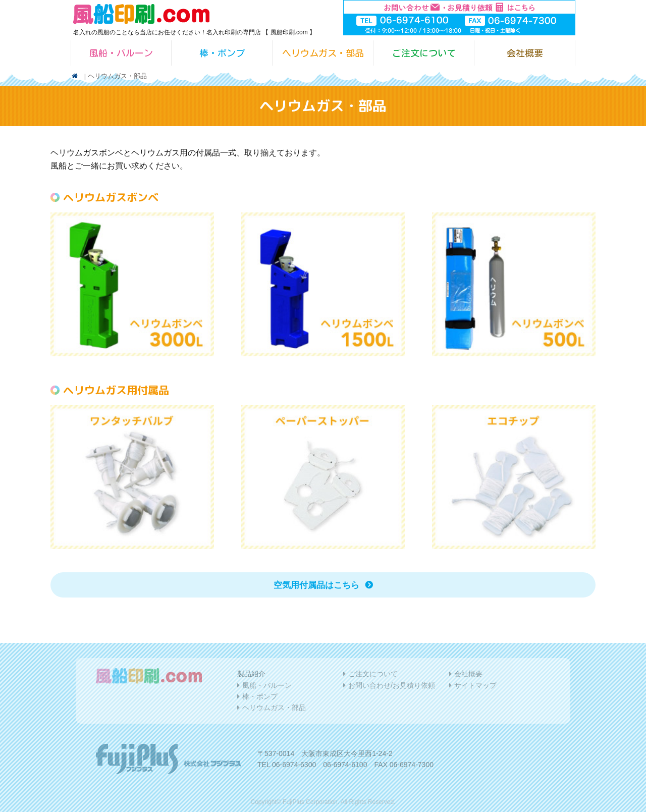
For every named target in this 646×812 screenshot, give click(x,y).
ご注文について (424, 53)
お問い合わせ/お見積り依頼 (392, 685)
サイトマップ (475, 685)
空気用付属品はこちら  (323, 585)
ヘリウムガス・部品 (323, 53)
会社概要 (525, 53)
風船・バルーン (121, 53)
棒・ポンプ (222, 53)
